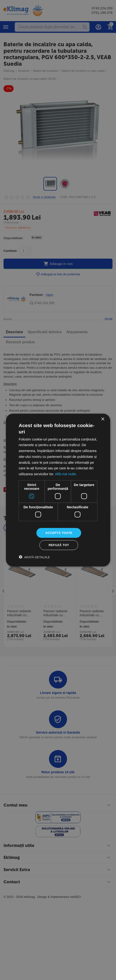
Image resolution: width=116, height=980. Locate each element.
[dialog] (58, 490)
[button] (34, 558)
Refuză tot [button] (59, 545)
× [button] (103, 419)
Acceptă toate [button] (59, 532)
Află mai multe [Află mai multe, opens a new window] (66, 473)
